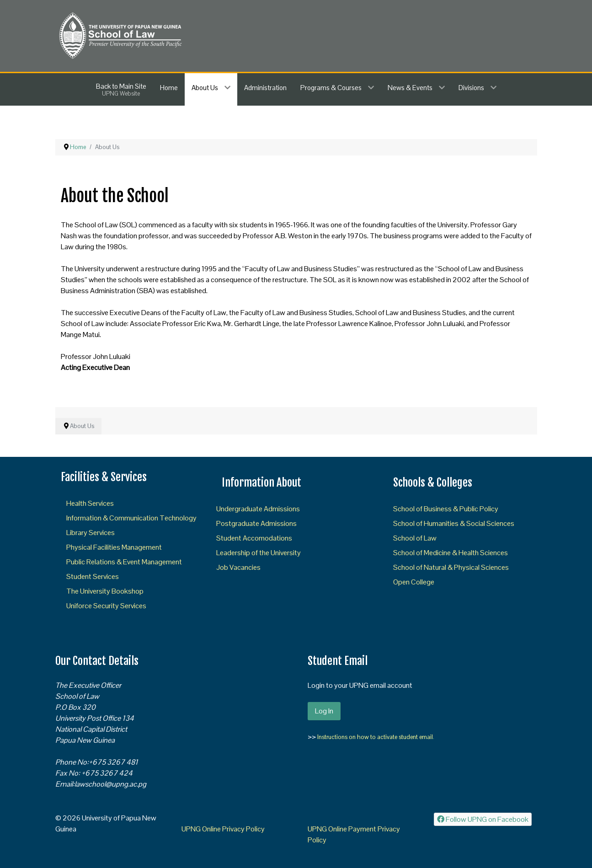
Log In (324, 711)
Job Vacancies (238, 567)
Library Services (91, 533)
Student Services (93, 576)
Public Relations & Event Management (124, 562)
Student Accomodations (254, 538)
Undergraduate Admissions (258, 509)
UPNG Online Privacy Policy (223, 829)
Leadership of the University (259, 553)
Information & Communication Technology (131, 518)
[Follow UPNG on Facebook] (483, 819)
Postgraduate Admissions (256, 523)
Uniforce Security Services (106, 606)
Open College (414, 582)
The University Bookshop (105, 591)
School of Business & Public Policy (446, 509)
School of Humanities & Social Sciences (454, 523)
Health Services (90, 503)
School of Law (415, 538)
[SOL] (120, 35)
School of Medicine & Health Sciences (451, 553)
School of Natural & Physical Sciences (451, 567)
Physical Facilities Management (114, 547)
